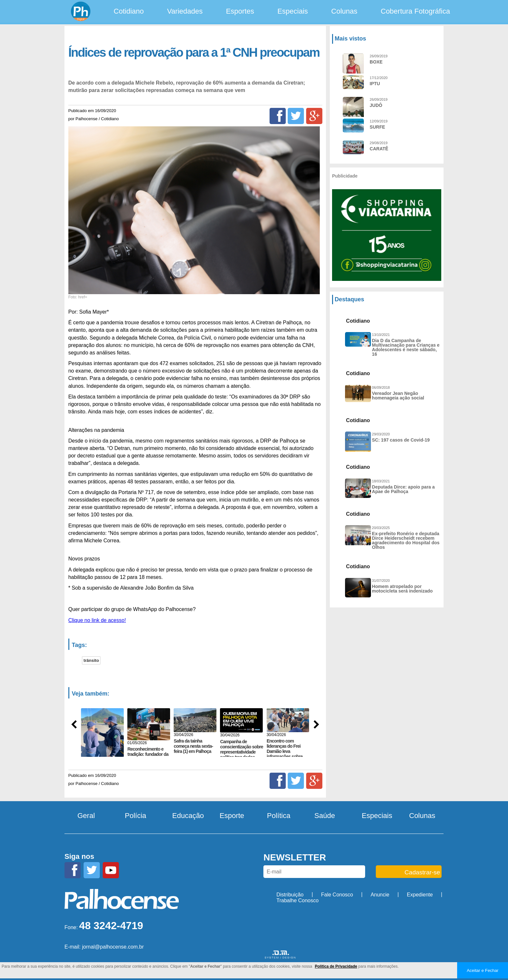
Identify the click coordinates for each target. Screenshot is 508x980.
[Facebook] (278, 116)
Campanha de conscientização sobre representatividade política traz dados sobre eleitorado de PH (242, 755)
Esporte (232, 816)
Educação (188, 816)
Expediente (420, 895)
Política (279, 816)
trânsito (91, 660)
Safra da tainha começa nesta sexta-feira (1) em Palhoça (193, 746)
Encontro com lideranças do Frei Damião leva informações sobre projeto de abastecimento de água (285, 756)
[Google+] (314, 116)
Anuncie (380, 895)
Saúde (325, 816)
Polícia (135, 816)
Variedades (185, 11)
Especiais (293, 11)
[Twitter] (296, 116)
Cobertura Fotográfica (415, 11)
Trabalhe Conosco (297, 900)
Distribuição (290, 895)
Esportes (240, 11)
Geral (86, 816)
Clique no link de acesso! (97, 620)
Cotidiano (129, 11)
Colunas (344, 11)
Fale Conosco (337, 895)
